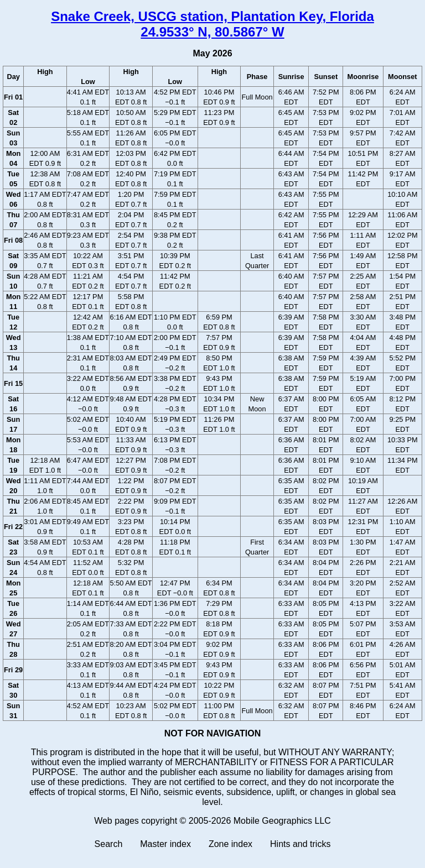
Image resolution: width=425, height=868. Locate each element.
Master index (165, 844)
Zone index (230, 844)
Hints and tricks (300, 844)
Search (109, 844)
